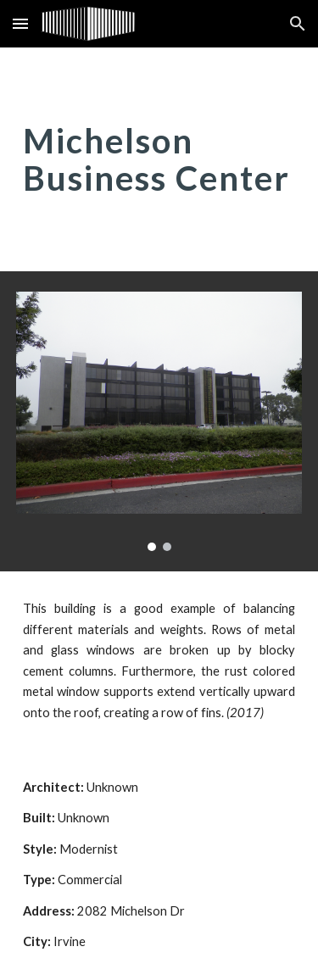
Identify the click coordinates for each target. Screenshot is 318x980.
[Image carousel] (159, 421)
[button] (20, 23)
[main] (159, 159)
